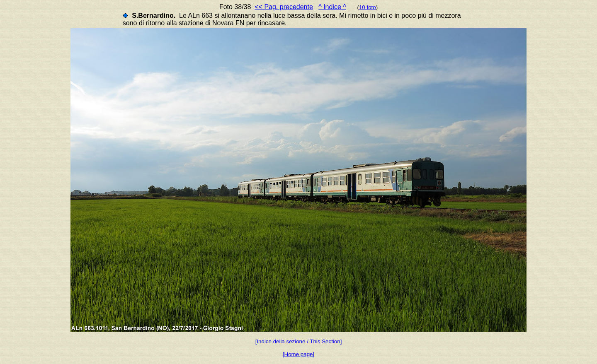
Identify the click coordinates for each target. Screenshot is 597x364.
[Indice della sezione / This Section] (299, 341)
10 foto (368, 7)
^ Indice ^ (332, 7)
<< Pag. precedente (284, 7)
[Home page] (298, 354)
